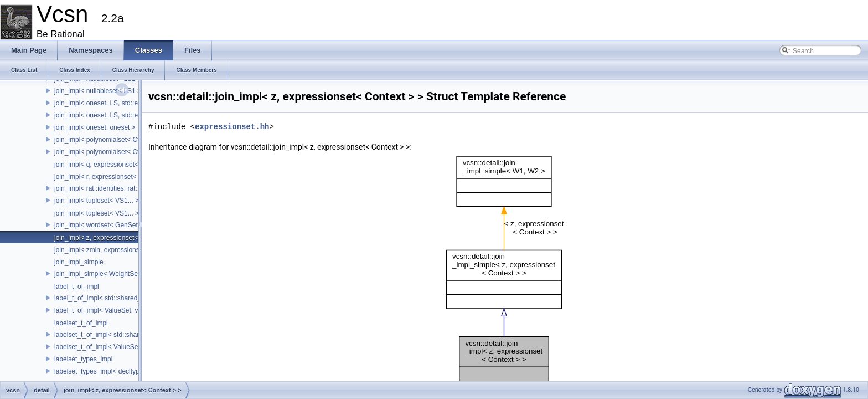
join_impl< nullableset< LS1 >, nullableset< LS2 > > (130, 91)
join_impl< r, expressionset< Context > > (113, 177)
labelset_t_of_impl (81, 323)
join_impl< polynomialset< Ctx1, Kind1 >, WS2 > (125, 152)
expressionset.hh (232, 127)
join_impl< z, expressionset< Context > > (114, 238)
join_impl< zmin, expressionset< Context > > (120, 250)
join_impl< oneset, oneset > (95, 127)
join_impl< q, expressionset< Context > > (114, 165)
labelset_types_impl (83, 359)
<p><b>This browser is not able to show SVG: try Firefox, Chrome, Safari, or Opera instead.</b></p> (506, 276)
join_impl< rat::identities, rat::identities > (113, 188)
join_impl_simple (79, 262)
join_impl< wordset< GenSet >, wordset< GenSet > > (132, 225)
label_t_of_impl (77, 287)
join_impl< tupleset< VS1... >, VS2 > (108, 213)
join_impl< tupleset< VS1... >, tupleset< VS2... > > (128, 201)
